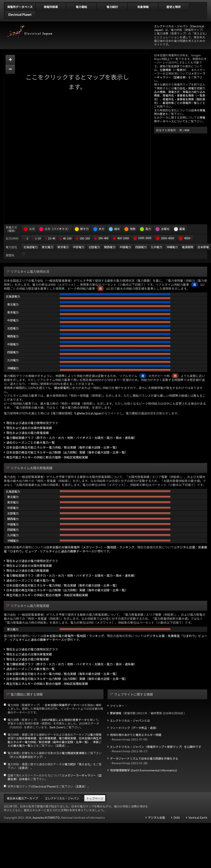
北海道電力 (30, 247)
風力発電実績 (47, 738)
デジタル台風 (156, 818)
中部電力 (79, 247)
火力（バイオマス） (55, 229)
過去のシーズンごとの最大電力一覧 (30, 442)
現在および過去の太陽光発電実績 (29, 428)
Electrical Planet (45, 786)
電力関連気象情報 (73, 753)
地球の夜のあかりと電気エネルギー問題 (136, 735)
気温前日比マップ (30, 757)
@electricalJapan (89, 413)
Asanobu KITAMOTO (46, 817)
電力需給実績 (67, 738)
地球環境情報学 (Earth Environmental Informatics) (143, 770)
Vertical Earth (198, 818)
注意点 (60, 746)
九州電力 (156, 247)
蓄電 (179, 229)
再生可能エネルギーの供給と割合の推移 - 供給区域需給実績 (47, 457)
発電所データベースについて (180, 119)
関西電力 (110, 247)
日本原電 (203, 247)
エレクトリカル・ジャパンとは (130, 721)
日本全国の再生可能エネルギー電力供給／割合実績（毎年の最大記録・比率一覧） (62, 447)
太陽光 (162, 229)
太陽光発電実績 (26, 738)
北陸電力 (94, 247)
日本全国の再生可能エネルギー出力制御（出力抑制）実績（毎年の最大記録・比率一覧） (67, 452)
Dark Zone (56, 727)
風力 (145, 229)
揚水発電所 (62, 388)
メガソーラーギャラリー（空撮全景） (180, 75)
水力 (99, 229)
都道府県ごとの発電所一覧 (180, 103)
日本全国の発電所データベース (64, 705)
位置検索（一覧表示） (174, 70)
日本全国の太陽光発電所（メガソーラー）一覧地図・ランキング (90, 547)
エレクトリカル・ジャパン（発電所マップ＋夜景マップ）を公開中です (156, 747)
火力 (29, 229)
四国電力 (141, 247)
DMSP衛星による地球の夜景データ (64, 720)
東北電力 (47, 247)
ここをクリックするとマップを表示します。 (77, 82)
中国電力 (125, 247)
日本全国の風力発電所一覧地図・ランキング (74, 636)
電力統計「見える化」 (79, 764)
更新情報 (116, 713)
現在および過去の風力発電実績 (28, 433)
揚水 (114, 229)
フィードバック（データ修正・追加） (134, 728)
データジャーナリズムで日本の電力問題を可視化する (144, 759)
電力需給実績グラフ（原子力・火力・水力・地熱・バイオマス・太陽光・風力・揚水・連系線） (72, 438)
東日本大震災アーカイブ (22, 798)
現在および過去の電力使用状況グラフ (32, 423)
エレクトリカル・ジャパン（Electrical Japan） (179, 28)
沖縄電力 (172, 247)
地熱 (130, 229)
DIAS (177, 818)
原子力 (82, 229)
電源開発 (188, 247)
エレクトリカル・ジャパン (62, 798)
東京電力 (63, 247)
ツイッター (117, 706)
